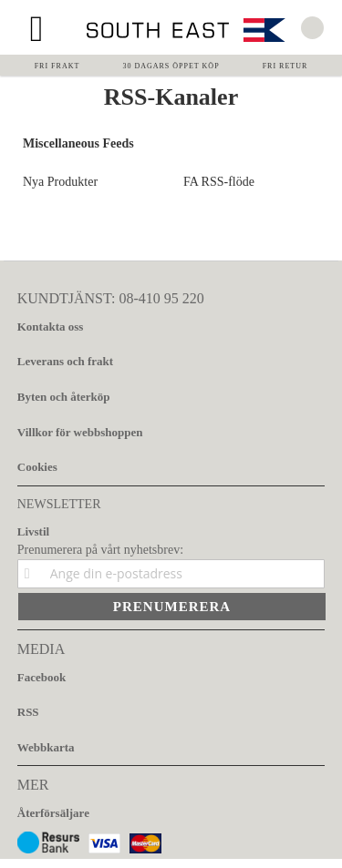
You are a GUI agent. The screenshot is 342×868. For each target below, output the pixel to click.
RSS (28, 712)
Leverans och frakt (65, 361)
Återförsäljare (53, 813)
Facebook (41, 677)
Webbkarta (46, 747)
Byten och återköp (64, 397)
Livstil (33, 531)
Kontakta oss (51, 327)
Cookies (37, 467)
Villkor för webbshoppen (80, 432)
